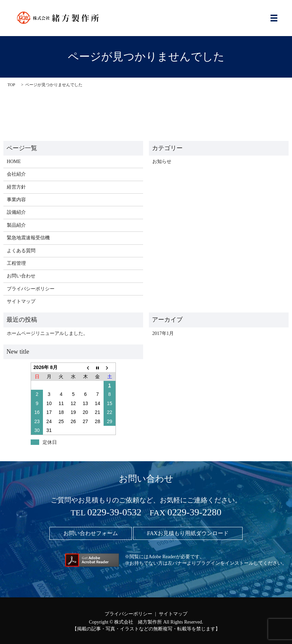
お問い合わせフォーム (91, 533)
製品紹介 (16, 225)
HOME (14, 162)
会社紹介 (16, 174)
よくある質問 (21, 251)
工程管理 (16, 263)
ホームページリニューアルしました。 (47, 333)
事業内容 (16, 200)
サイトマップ (21, 301)
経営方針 (16, 187)
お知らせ (162, 162)
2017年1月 (163, 333)
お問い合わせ (21, 276)
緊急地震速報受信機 (28, 238)
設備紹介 (16, 212)
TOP (11, 85)
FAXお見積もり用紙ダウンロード (188, 533)
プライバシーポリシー (31, 289)
